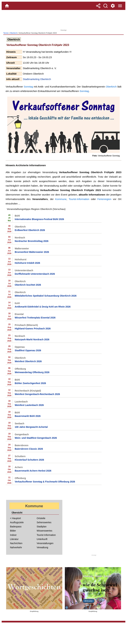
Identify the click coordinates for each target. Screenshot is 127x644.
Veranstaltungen (45, 543)
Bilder (13, 531)
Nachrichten (16, 543)
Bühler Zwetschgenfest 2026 (30, 383)
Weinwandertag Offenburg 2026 (32, 372)
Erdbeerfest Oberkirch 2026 (30, 230)
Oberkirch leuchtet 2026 (28, 285)
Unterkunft (42, 539)
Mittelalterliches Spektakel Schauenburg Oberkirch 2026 (46, 296)
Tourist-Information (79, 199)
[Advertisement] (63, 19)
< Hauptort (16, 518)
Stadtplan (42, 527)
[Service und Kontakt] (113, 6)
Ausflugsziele (17, 522)
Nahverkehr (16, 547)
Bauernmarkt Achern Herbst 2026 (33, 471)
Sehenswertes (44, 522)
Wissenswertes (44, 531)
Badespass (16, 527)
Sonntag (28, 87)
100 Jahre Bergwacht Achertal (31, 427)
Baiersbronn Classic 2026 (29, 449)
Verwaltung (42, 547)
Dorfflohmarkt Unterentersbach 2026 (35, 274)
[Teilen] (98, 6)
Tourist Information (46, 535)
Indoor (13, 535)
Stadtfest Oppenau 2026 (28, 350)
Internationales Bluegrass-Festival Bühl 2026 (39, 219)
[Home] (7, 6)
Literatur (14, 539)
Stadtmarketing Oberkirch (37, 79)
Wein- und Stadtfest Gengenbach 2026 (36, 438)
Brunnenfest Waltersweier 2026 (32, 252)
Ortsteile (41, 518)
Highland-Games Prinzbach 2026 (33, 329)
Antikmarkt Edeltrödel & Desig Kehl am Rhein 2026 (43, 307)
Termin (6, 33)
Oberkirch (14, 33)
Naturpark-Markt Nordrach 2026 (32, 339)
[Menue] (120, 6)
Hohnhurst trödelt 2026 (27, 263)
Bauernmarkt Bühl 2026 (28, 416)
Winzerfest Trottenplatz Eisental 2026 (35, 318)
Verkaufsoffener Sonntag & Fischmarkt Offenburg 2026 (45, 482)
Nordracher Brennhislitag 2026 (32, 241)
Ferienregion (104, 199)
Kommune (61, 199)
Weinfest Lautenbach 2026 (29, 405)
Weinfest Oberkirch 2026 (28, 361)
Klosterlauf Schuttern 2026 (29, 460)
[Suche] (106, 6)
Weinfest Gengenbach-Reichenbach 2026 (37, 394)
